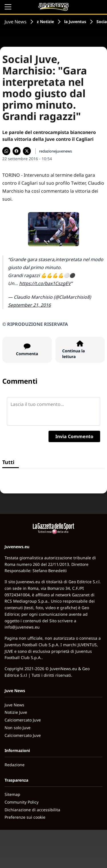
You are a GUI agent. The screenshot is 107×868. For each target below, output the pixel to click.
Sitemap (12, 794)
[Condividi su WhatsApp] (6, 151)
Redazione (15, 765)
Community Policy (22, 802)
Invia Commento (74, 436)
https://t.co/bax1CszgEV (45, 283)
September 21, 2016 (29, 305)
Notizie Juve (16, 712)
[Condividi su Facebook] (17, 151)
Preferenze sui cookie (25, 817)
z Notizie (45, 22)
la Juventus (75, 22)
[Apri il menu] (8, 7)
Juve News (16, 22)
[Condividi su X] (27, 151)
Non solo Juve (18, 728)
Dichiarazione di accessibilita (32, 810)
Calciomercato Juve (23, 720)
